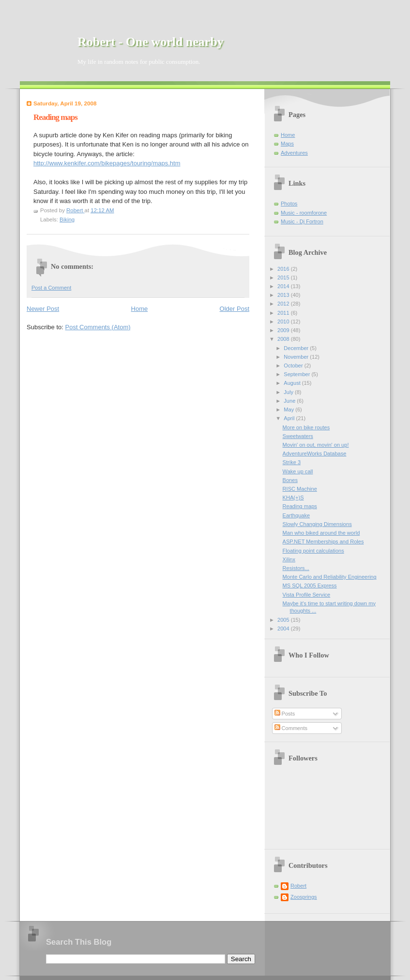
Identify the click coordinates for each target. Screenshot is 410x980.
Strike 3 (292, 462)
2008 (284, 339)
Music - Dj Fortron (302, 221)
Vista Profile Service (307, 595)
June (290, 401)
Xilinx (289, 559)
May (289, 410)
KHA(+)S (293, 497)
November (297, 357)
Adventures (294, 153)
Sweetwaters (298, 436)
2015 (284, 278)
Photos (289, 204)
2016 (284, 269)
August (293, 383)
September (297, 374)
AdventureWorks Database (315, 453)
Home (140, 309)
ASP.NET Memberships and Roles (323, 541)
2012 (284, 304)
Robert (298, 886)
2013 (284, 295)
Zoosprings (304, 897)
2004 (284, 629)
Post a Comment (51, 288)
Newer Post (43, 309)
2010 (284, 322)
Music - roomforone (304, 213)
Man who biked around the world (321, 533)
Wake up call (298, 471)
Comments (291, 728)
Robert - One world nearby (151, 42)
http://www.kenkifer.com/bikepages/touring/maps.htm (107, 163)
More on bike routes (306, 427)
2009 (284, 330)
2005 (284, 620)
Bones (290, 480)
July (289, 392)
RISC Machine (300, 489)
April (290, 418)
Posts (285, 714)
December (297, 348)
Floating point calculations (313, 551)
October (294, 366)
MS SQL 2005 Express (310, 585)
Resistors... (296, 568)
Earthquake (296, 515)
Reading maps (300, 506)
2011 (284, 313)
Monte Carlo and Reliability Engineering (330, 577)
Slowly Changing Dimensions (317, 524)
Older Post (235, 309)
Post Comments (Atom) (98, 327)
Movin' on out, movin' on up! (316, 445)
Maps (287, 144)
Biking (67, 219)
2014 (284, 286)
